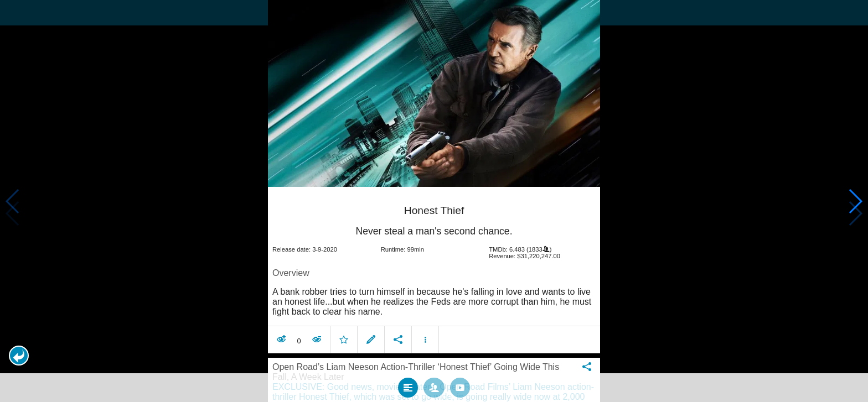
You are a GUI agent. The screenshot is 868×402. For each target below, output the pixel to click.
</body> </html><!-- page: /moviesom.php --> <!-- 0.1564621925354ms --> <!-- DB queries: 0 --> (434, 201)
